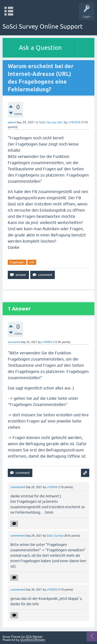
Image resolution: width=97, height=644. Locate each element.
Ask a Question (40, 48)
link (32, 262)
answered (14, 342)
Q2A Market (34, 637)
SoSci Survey (55, 536)
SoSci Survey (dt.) (51, 122)
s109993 (47, 342)
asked (12, 122)
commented (18, 487)
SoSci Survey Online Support (43, 26)
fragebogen (17, 262)
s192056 (74, 122)
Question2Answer (33, 640)
